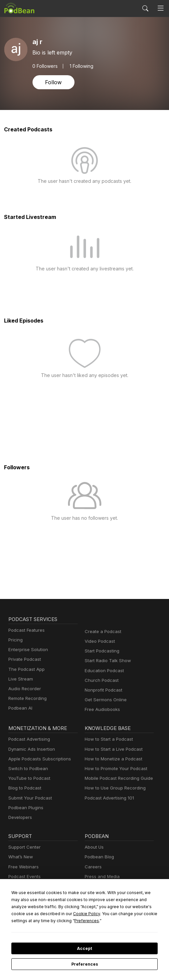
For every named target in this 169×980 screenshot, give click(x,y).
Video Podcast (99, 641)
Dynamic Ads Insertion (30, 749)
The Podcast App (25, 669)
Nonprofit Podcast (102, 690)
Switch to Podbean (27, 769)
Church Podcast (100, 680)
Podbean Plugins (25, 808)
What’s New (20, 857)
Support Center (23, 847)
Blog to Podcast (24, 788)
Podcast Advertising (28, 739)
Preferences (84, 964)
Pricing (15, 640)
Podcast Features (25, 630)
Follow (53, 82)
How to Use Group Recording (113, 788)
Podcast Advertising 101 (108, 798)
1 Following (80, 66)
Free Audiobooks (101, 709)
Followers (44, 66)
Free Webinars (23, 867)
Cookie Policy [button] (23, 913)
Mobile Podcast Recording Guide (117, 778)
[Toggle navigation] (161, 9)
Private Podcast (24, 659)
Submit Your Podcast (29, 798)
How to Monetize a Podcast (111, 759)
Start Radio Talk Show (106, 661)
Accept (84, 949)
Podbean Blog (98, 857)
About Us (94, 847)
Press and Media (101, 877)
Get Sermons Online (104, 700)
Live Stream (20, 679)
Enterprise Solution (27, 650)
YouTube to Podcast (28, 778)
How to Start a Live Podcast (112, 749)
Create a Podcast (102, 632)
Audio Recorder (24, 689)
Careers (92, 867)
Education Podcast (103, 671)
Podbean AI (20, 708)
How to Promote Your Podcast (114, 769)
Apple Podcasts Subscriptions (37, 759)
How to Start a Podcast (107, 739)
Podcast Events (24, 877)
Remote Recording (27, 698)
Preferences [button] (23, 921)
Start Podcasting (101, 651)
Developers (19, 817)
